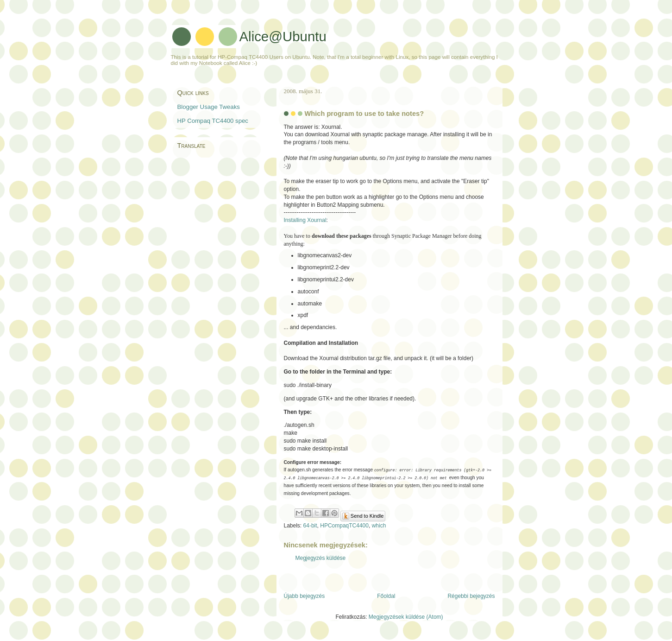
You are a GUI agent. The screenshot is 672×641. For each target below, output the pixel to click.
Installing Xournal (305, 220)
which (379, 526)
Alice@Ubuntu (283, 36)
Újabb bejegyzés (305, 596)
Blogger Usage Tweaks (209, 107)
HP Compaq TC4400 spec (213, 121)
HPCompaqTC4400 (344, 526)
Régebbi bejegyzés (471, 596)
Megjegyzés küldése (321, 558)
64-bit (310, 526)
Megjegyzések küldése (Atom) (406, 617)
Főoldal (386, 596)
